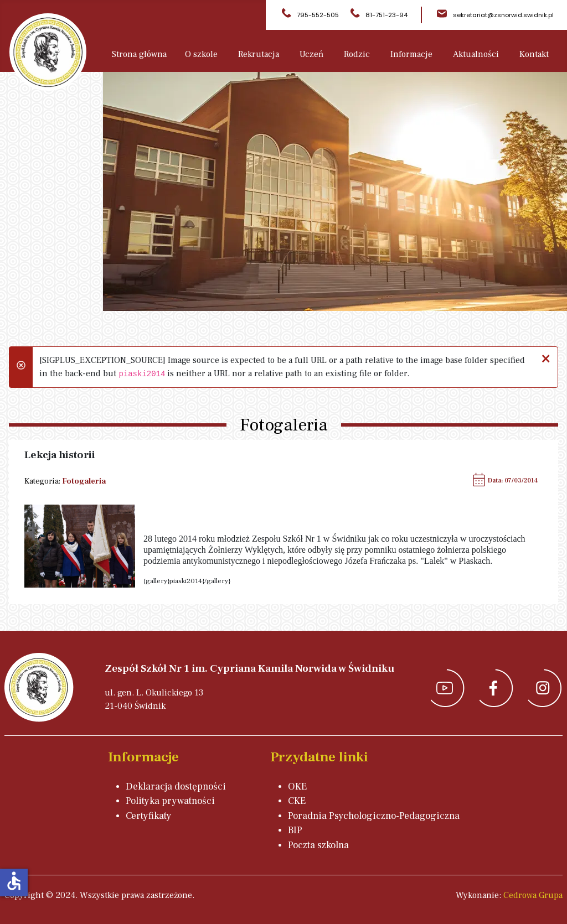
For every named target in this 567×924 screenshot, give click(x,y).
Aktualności (476, 54)
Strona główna (139, 54)
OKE (297, 787)
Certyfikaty (149, 816)
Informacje (411, 54)
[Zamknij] (546, 357)
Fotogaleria (84, 481)
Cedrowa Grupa (533, 895)
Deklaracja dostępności (176, 787)
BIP (295, 830)
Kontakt (534, 54)
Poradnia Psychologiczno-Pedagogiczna (374, 816)
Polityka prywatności (170, 801)
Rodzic (357, 54)
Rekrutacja (259, 54)
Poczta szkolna (318, 845)
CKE (297, 801)
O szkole (201, 54)
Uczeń (311, 54)
